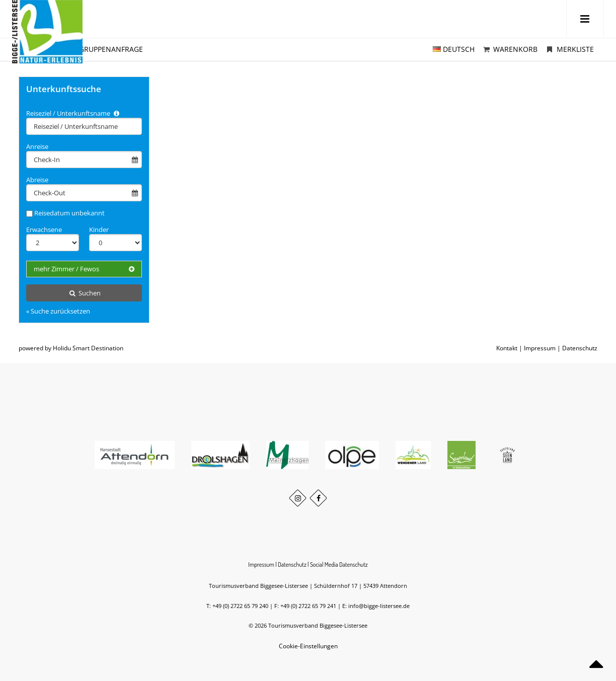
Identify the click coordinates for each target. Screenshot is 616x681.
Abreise (37, 180)
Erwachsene (44, 230)
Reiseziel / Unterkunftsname (73, 113)
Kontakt (507, 348)
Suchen (84, 293)
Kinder (99, 230)
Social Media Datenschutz (339, 564)
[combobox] (84, 126)
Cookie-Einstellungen (308, 646)
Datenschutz (580, 348)
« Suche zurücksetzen (58, 311)
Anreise (37, 146)
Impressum (540, 348)
